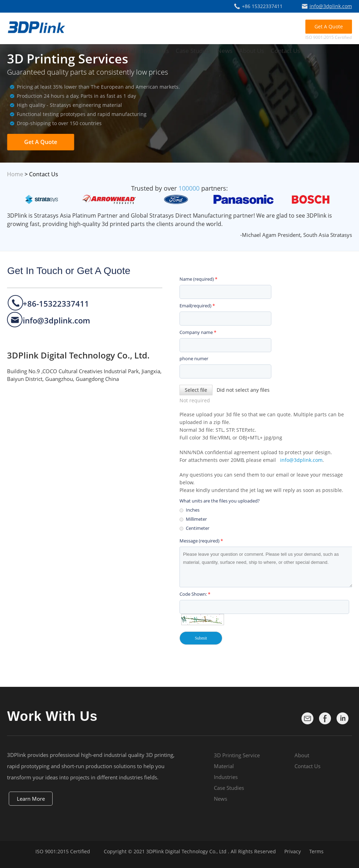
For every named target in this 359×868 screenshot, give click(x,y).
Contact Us (285, 51)
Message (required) (201, 541)
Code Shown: (195, 594)
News (225, 51)
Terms (316, 851)
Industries (155, 51)
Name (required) (198, 279)
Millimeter (196, 519)
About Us (252, 51)
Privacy (293, 851)
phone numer (194, 358)
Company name (198, 332)
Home (15, 174)
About (302, 755)
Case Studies (193, 51)
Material (124, 51)
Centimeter (198, 528)
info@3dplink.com (331, 6)
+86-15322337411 (56, 303)
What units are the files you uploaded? (220, 501)
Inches (193, 510)
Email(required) (197, 306)
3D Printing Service (80, 51)
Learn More (31, 799)
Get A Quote (329, 26)
